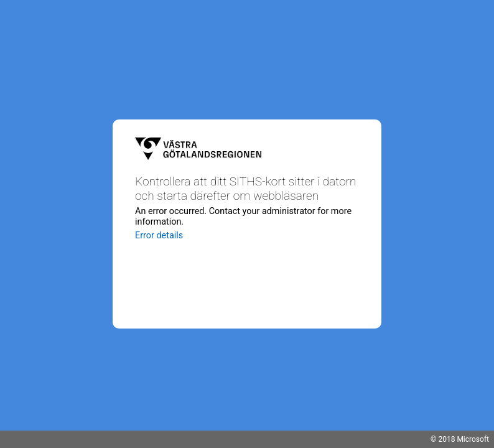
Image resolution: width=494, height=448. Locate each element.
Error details (159, 236)
